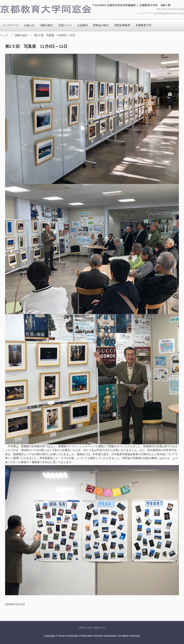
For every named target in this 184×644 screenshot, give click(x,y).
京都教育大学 (144, 25)
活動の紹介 (47, 25)
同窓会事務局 (122, 25)
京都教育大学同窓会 (45, 10)
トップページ (11, 25)
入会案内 (82, 25)
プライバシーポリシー (92, 628)
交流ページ (65, 25)
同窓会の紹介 (101, 25)
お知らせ (29, 25)
